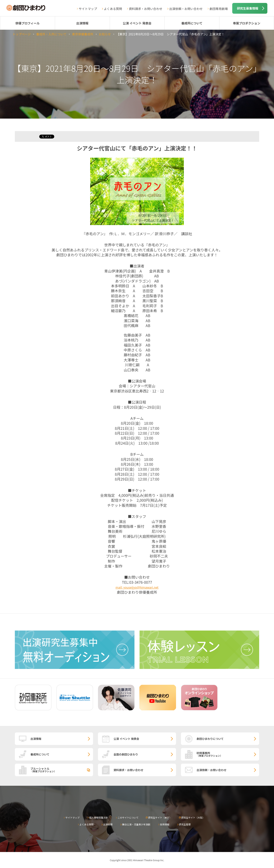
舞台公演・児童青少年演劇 (136, 824)
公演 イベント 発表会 (137, 23)
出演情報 (82, 23)
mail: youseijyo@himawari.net (137, 587)
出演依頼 (108, 824)
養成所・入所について (51, 34)
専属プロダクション (246, 23)
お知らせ (105, 34)
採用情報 (165, 824)
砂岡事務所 (228, 754)
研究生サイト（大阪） (193, 817)
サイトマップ (88, 9)
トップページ (22, 34)
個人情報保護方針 (99, 817)
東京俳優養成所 (83, 34)
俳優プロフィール (28, 23)
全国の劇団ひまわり (126, 754)
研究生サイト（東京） (160, 817)
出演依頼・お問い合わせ (186, 9)
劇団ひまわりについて (210, 739)
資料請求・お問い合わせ (146, 9)
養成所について (192, 23)
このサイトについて (128, 817)
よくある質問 (113, 9)
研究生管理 (185, 824)
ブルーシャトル (62, 770)
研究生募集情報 (248, 8)
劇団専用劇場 (219, 9)
